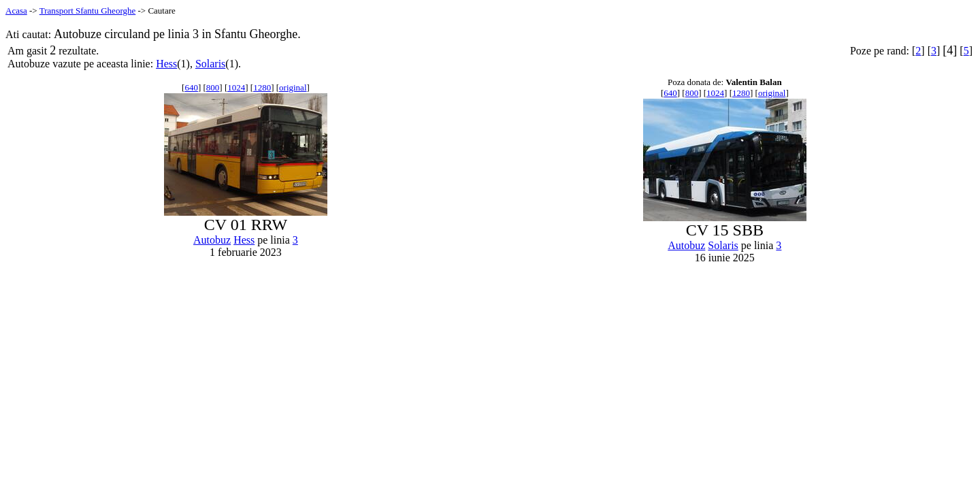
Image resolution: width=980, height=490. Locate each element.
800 (213, 87)
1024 (236, 87)
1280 (262, 87)
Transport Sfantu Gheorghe (88, 11)
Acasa (16, 11)
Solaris (210, 64)
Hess (166, 64)
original (293, 87)
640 (191, 87)
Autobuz (212, 240)
